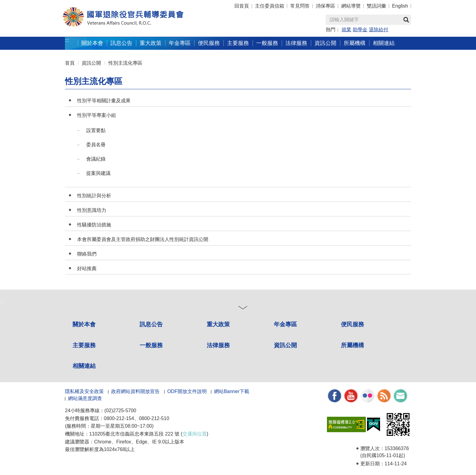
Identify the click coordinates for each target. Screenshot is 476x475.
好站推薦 (87, 268)
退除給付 (379, 30)
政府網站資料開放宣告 (135, 391)
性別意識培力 (92, 210)
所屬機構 (355, 43)
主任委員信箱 (270, 6)
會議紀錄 (96, 159)
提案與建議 (98, 173)
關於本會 (92, 43)
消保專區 (325, 6)
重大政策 (151, 43)
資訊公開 (325, 43)
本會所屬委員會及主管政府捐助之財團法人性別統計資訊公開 (143, 239)
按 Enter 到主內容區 (27, 4)
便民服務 (209, 43)
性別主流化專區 (125, 63)
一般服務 (267, 43)
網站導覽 (351, 6)
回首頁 (242, 6)
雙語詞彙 (376, 6)
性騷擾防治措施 (94, 225)
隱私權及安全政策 (84, 391)
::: (62, 3)
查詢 (406, 20)
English (400, 6)
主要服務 (238, 43)
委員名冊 (96, 145)
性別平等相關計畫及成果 (104, 101)
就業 (346, 30)
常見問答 (300, 6)
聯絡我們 (87, 254)
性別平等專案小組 (97, 115)
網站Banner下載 (232, 391)
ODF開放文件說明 (187, 391)
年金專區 (180, 43)
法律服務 (296, 43)
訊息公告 (121, 43)
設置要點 (96, 130)
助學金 (360, 30)
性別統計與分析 (94, 196)
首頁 (70, 63)
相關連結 (384, 43)
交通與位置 (195, 434)
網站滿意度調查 (85, 398)
